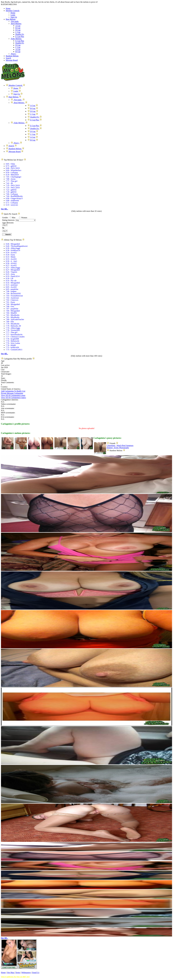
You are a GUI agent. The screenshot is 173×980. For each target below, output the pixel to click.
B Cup (18, 28)
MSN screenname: (8, 413)
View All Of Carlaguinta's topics (13, 398)
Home (8, 8)
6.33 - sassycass (12, 205)
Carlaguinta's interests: (10, 400)
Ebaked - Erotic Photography (118, 448)
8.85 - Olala (10, 164)
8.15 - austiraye (12, 285)
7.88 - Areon (11, 179)
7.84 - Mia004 (11, 313)
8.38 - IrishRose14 (13, 250)
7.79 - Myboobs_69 (13, 326)
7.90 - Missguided (13, 304)
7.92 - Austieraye (12, 298)
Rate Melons (11, 19)
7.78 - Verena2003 (13, 330)
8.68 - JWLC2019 (13, 168)
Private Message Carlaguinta (12, 393)
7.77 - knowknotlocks (14, 335)
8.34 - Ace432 (11, 253)
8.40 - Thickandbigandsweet (17, 246)
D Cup (18, 30)
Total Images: (6, 374)
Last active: (5, 365)
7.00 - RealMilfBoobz (14, 196)
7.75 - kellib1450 (12, 347)
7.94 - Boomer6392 (13, 294)
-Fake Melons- (16, 39)
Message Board (12, 60)
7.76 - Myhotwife (12, 341)
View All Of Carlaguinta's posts (13, 395)
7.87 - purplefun (12, 309)
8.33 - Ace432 (11, 259)
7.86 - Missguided (13, 311)
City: (3, 370)
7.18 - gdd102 (11, 192)
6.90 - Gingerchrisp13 (14, 198)
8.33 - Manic (11, 257)
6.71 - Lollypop (12, 203)
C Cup (18, 32)
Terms (18, 973)
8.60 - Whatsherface (14, 170)
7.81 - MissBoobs (13, 315)
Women (23, 218)
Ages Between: (8, 223)
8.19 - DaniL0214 (13, 276)
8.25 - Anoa (10, 274)
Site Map (11, 973)
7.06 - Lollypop (12, 194)
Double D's (20, 34)
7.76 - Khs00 (11, 345)
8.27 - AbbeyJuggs (13, 268)
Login (13, 15)
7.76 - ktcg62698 (12, 339)
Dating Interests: (9, 220)
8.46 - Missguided (13, 244)
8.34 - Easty (10, 255)
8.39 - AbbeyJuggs (13, 248)
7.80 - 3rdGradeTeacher (15, 319)
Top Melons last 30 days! (14, 160)
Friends (112, 443)
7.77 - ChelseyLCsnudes (15, 337)
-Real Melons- (16, 24)
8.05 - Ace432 (11, 287)
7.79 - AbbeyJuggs (13, 328)
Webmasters (26, 973)
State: (3, 378)
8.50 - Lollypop (12, 173)
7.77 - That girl (12, 181)
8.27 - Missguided (13, 270)
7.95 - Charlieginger (14, 177)
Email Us (36, 973)
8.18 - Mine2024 (12, 175)
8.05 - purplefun (12, 289)
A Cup (18, 26)
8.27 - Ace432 (11, 265)
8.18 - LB (9, 278)
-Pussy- (13, 54)
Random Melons (12, 56)
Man (12, 218)
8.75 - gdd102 (11, 166)
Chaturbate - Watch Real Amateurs (120, 445)
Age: (3, 361)
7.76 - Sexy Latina (13, 343)
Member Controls (13, 11)
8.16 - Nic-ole (11, 281)
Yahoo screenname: (8, 404)
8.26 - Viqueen (11, 272)
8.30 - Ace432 (11, 263)
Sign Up (14, 17)
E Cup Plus (20, 36)
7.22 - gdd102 (11, 190)
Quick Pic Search (11, 214)
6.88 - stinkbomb (12, 201)
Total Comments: (8, 382)
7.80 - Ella (10, 322)
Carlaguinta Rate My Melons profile (18, 359)
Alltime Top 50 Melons (13, 240)
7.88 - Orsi (10, 306)
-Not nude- (15, 21)
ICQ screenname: (8, 417)
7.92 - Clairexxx (12, 300)
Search (8, 58)
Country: (4, 387)
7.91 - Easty (10, 302)
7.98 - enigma (11, 291)
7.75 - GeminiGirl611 (14, 350)
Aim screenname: (8, 408)
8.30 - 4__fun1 (11, 261)
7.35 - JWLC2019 (13, 185)
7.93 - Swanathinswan (14, 296)
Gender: (6, 218)
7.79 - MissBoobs (13, 324)
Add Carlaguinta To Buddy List (13, 391)
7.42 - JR (9, 183)
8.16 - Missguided (13, 283)
